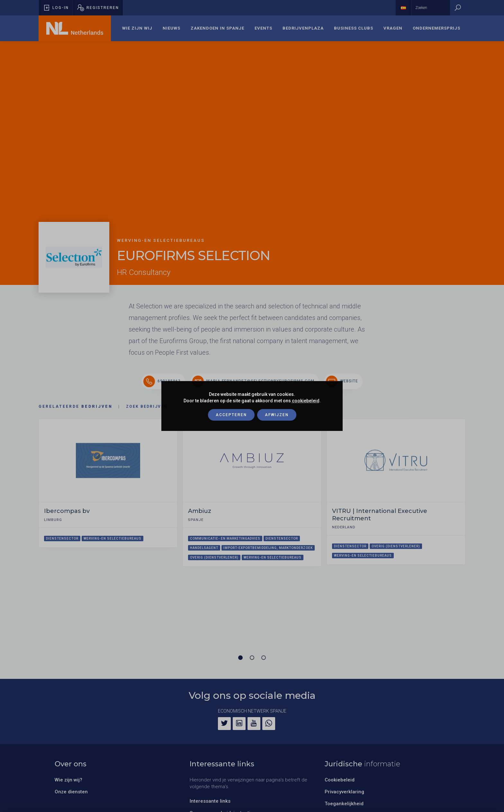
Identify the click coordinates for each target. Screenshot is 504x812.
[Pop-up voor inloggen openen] (56, 8)
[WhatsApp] (269, 724)
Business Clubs (354, 28)
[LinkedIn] (239, 724)
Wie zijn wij (137, 28)
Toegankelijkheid (344, 804)
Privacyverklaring (344, 792)
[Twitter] (224, 724)
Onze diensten (71, 792)
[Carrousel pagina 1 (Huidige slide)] (240, 658)
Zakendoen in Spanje (217, 28)
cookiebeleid (306, 401)
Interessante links (210, 801)
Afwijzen (277, 415)
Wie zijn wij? (68, 780)
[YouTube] (254, 724)
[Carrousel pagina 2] (252, 658)
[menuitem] (137, 28)
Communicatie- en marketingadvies (225, 538)
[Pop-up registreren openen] (98, 8)
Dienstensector (62, 538)
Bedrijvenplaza (303, 28)
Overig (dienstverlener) (214, 557)
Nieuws (171, 28)
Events (263, 28)
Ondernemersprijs (437, 28)
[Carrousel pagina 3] (264, 658)
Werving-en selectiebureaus (113, 538)
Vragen (393, 28)
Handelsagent (204, 548)
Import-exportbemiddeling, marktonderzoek (268, 548)
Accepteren (231, 415)
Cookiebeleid (340, 780)
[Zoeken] (458, 8)
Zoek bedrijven (147, 406)
